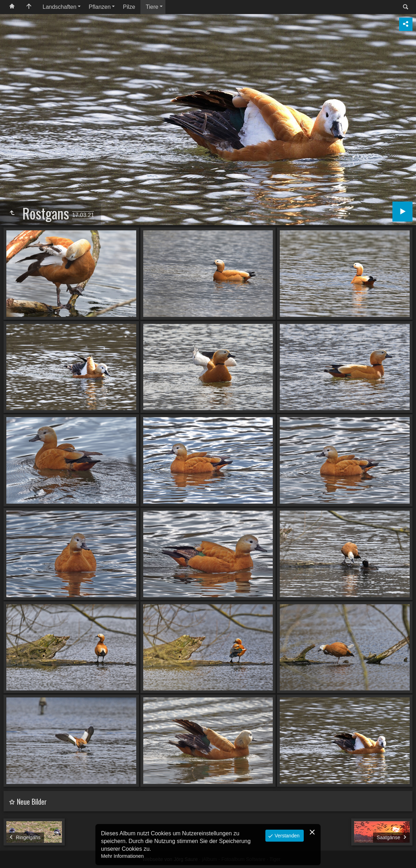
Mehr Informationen (122, 856)
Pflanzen (100, 7)
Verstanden (286, 836)
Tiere (152, 7)
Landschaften (59, 7)
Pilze (129, 7)
